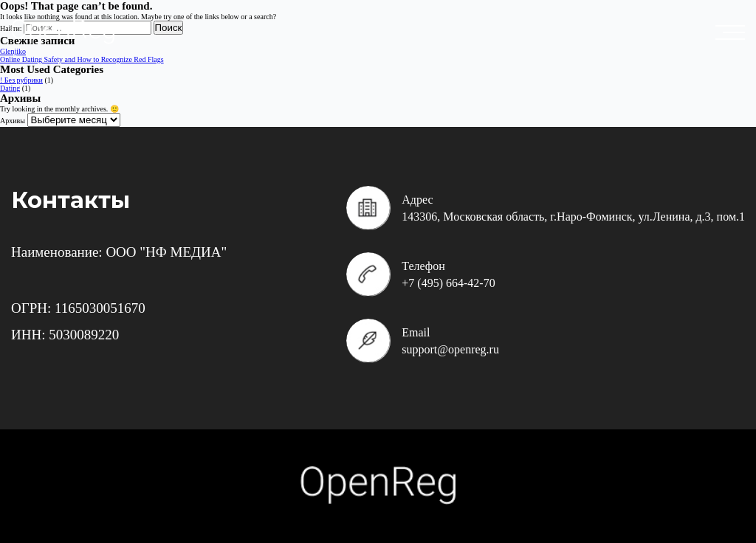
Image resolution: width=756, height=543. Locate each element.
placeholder (734, 32)
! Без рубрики (21, 80)
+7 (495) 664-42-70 (448, 283)
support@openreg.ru (450, 349)
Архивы (13, 121)
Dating (10, 88)
